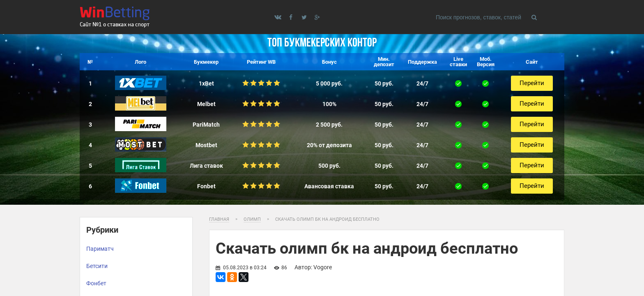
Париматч (100, 249)
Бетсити (97, 266)
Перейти (532, 83)
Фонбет (96, 283)
